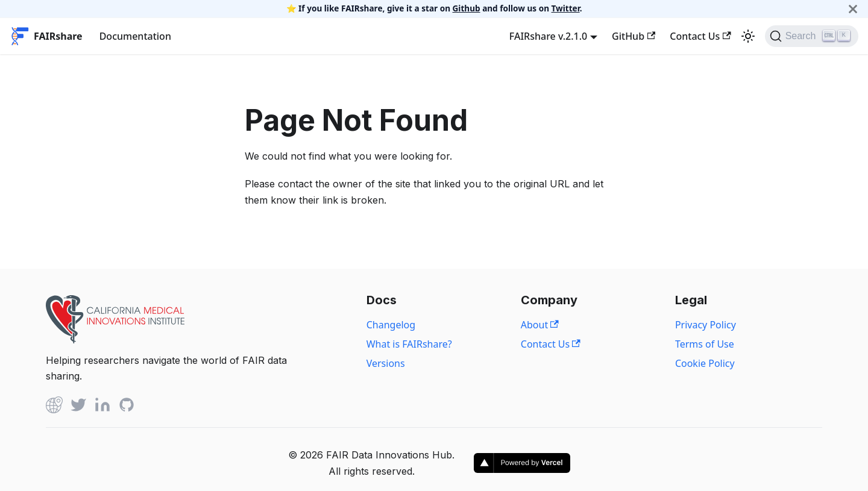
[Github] (54, 407)
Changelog (391, 325)
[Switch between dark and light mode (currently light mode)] (748, 36)
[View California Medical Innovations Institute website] (115, 340)
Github (467, 8)
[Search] (812, 36)
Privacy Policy (706, 325)
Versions (386, 363)
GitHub (634, 36)
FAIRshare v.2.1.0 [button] (548, 36)
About (540, 325)
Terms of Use (705, 344)
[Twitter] (78, 407)
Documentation (135, 36)
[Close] (853, 9)
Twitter (566, 8)
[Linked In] (102, 407)
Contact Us (700, 36)
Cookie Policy (705, 363)
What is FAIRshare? (409, 344)
